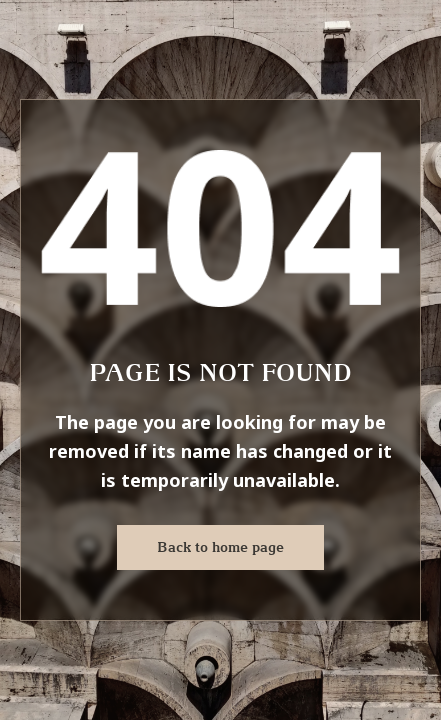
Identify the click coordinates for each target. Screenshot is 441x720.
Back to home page (220, 547)
